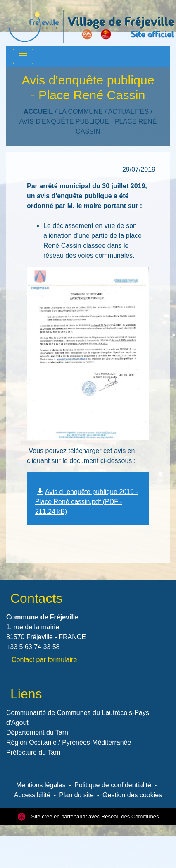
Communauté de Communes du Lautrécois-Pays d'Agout (78, 718)
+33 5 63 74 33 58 (33, 647)
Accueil (38, 111)
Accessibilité (32, 795)
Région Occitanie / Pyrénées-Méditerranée (69, 742)
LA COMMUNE (81, 111)
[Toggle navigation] (23, 56)
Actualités (128, 111)
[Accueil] (91, 23)
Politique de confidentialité (113, 785)
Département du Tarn (37, 733)
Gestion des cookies (132, 795)
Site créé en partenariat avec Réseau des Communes (88, 816)
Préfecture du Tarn (33, 752)
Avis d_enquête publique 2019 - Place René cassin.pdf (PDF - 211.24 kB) (87, 502)
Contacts (36, 598)
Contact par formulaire (44, 660)
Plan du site (76, 795)
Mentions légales (41, 785)
